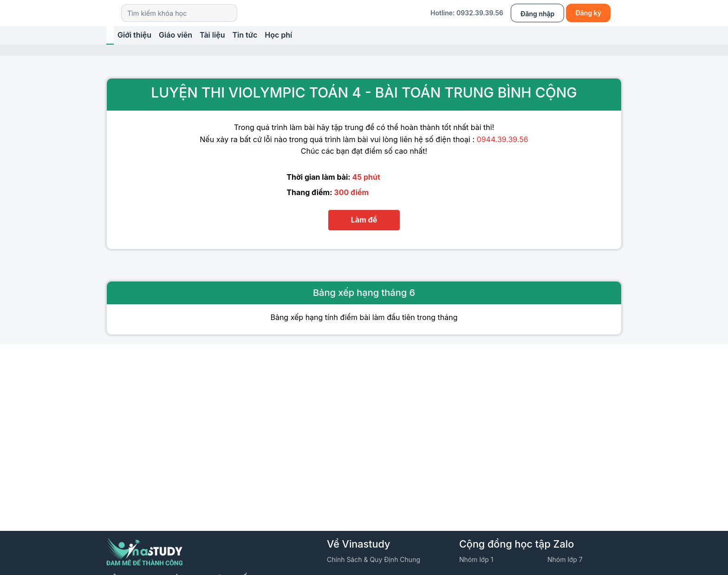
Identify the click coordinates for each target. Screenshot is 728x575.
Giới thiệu (134, 35)
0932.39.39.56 (480, 13)
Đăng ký (588, 13)
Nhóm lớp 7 (565, 559)
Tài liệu (212, 35)
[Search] (179, 13)
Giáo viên (175, 35)
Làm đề (364, 220)
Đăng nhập (537, 14)
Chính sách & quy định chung (374, 559)
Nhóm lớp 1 (476, 559)
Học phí (278, 35)
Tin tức (245, 35)
